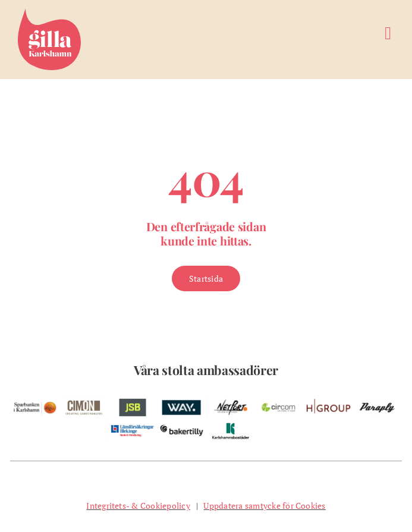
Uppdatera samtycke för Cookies (264, 506)
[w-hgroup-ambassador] (328, 401)
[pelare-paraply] (377, 401)
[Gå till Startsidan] (206, 278)
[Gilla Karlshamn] (49, 14)
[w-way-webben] (181, 401)
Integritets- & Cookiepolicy (138, 506)
